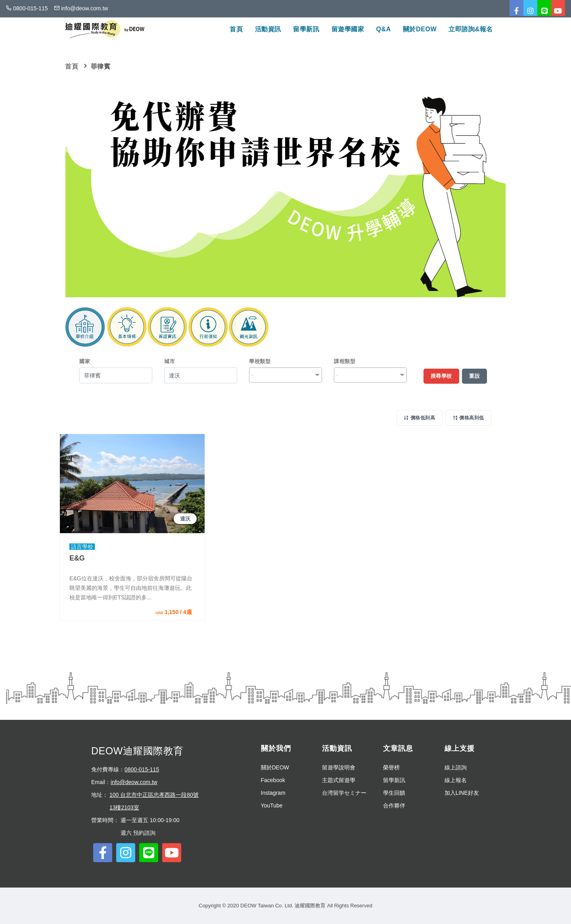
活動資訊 (268, 29)
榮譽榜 (391, 767)
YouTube (272, 805)
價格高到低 (469, 418)
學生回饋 (394, 793)
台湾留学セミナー (344, 793)
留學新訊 (306, 29)
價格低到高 (420, 418)
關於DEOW (420, 29)
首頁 (236, 29)
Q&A (384, 29)
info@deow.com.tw (134, 782)
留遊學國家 (348, 29)
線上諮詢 (456, 767)
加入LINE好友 (462, 793)
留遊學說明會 (339, 767)
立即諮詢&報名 (471, 29)
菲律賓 (101, 66)
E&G (77, 558)
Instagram (273, 793)
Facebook (273, 780)
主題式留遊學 (339, 780)
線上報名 (456, 780)
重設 (474, 376)
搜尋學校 (441, 376)
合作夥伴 (394, 805)
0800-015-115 (142, 769)
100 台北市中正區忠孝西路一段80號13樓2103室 (154, 801)
